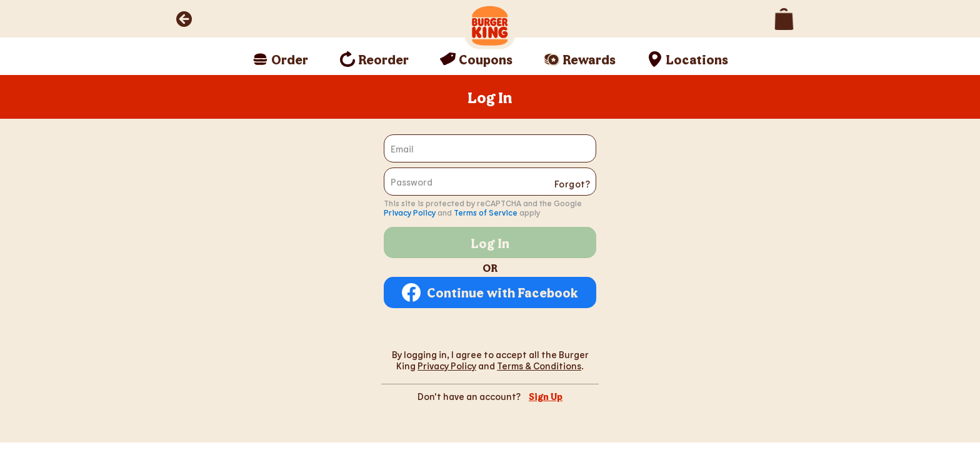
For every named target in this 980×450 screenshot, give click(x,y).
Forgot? (572, 184)
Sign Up (546, 396)
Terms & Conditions (539, 366)
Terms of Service (486, 212)
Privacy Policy (410, 212)
